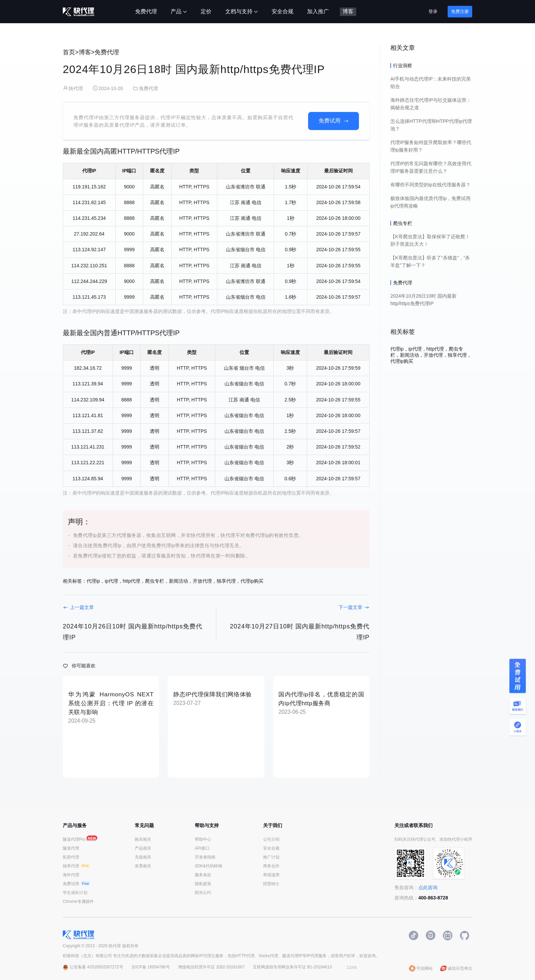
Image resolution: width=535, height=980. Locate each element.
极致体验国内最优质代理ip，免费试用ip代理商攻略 (430, 202)
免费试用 (330, 121)
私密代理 (71, 857)
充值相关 (143, 857)
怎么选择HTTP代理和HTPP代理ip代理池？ (431, 125)
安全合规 (271, 848)
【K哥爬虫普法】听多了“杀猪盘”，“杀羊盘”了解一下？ (430, 261)
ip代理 (111, 581)
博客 (85, 52)
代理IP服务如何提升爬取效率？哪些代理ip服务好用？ (431, 146)
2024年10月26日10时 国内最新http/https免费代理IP (423, 300)
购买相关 (143, 839)
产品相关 (143, 848)
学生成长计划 (75, 893)
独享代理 (226, 581)
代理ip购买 (252, 581)
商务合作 (271, 866)
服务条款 (203, 875)
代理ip (93, 581)
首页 (69, 52)
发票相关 (143, 866)
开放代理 (202, 581)
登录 (433, 11)
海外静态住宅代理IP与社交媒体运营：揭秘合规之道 (431, 104)
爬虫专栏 (155, 581)
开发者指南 (205, 857)
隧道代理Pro (78, 839)
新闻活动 (178, 581)
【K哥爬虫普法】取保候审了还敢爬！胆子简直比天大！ (430, 240)
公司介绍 (271, 839)
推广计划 (271, 857)
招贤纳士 (271, 884)
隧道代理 (71, 848)
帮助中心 (203, 839)
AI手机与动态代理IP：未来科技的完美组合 (431, 83)
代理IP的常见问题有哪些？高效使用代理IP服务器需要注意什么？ (431, 167)
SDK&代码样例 (209, 866)
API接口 (202, 848)
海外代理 (71, 875)
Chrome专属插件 (78, 901)
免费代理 (107, 52)
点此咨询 (428, 887)
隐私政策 (203, 884)
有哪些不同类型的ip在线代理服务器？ (430, 185)
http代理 (132, 581)
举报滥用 (271, 875)
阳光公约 (203, 893)
